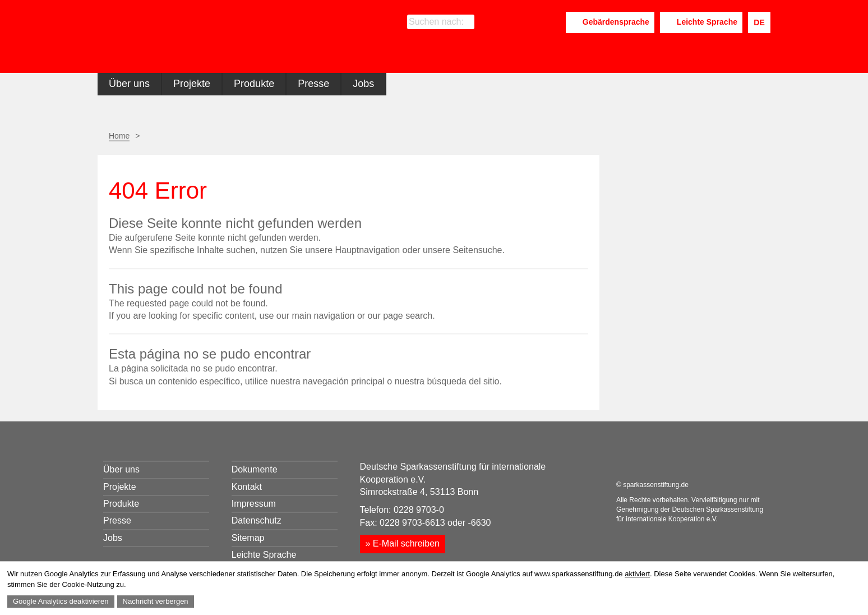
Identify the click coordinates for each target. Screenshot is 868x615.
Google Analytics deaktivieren (61, 601)
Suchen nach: (436, 22)
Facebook (509, 23)
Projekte (192, 84)
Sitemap (248, 538)
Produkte (254, 84)
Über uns (129, 84)
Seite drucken (525, 136)
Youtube (553, 23)
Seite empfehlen (553, 136)
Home (119, 136)
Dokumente (255, 469)
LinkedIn (528, 23)
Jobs (363, 84)
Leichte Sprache (707, 22)
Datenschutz (257, 520)
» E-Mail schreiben (403, 543)
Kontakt (247, 487)
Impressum (254, 504)
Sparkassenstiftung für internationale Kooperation (206, 38)
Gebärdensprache (616, 22)
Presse (313, 84)
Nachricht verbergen (156, 601)
